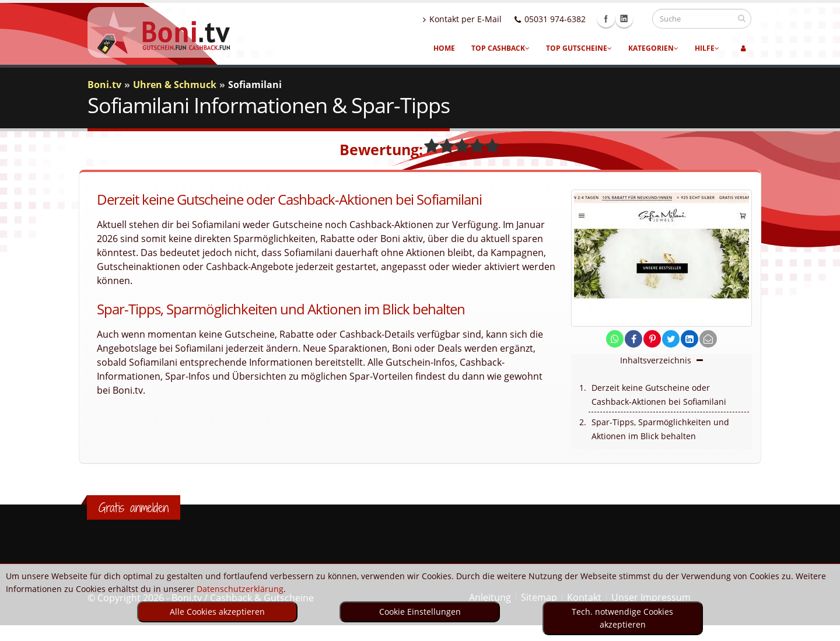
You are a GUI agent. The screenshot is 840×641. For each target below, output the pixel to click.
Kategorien (653, 48)
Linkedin (635, 19)
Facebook (617, 19)
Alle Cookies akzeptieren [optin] (217, 612)
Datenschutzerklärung (240, 589)
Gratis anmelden (134, 507)
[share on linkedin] (689, 339)
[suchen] (742, 18)
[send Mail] (708, 339)
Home (444, 48)
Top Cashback (501, 48)
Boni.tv (104, 85)
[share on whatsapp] (615, 339)
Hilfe (707, 48)
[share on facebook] (633, 339)
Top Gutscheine (579, 48)
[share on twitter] (671, 339)
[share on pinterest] (652, 339)
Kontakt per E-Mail (473, 19)
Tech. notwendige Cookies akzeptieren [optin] (622, 618)
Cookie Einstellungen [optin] (420, 612)
